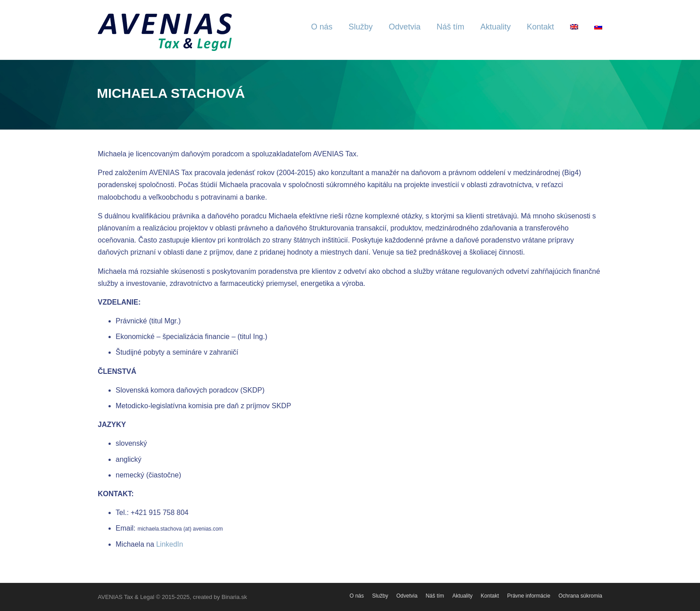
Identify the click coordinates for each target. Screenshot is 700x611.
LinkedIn (170, 544)
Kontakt (540, 27)
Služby (361, 27)
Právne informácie (529, 596)
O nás (322, 27)
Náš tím (450, 27)
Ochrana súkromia (580, 596)
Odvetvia (405, 27)
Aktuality (496, 27)
